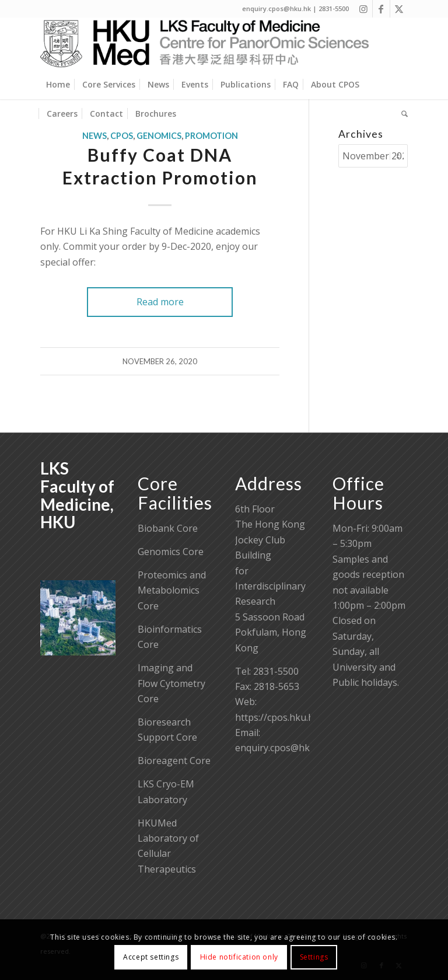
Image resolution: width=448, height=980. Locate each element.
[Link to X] (399, 9)
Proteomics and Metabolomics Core (172, 590)
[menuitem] (58, 85)
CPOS (122, 136)
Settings (314, 957)
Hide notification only (239, 957)
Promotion (211, 136)
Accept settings (151, 957)
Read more (160, 302)
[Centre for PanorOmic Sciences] (204, 44)
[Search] (402, 114)
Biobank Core (168, 528)
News (94, 136)
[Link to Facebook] (381, 9)
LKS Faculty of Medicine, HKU (77, 495)
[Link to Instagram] (364, 9)
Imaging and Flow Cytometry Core (171, 683)
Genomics (159, 136)
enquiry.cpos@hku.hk (282, 748)
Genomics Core (171, 552)
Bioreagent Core (174, 761)
